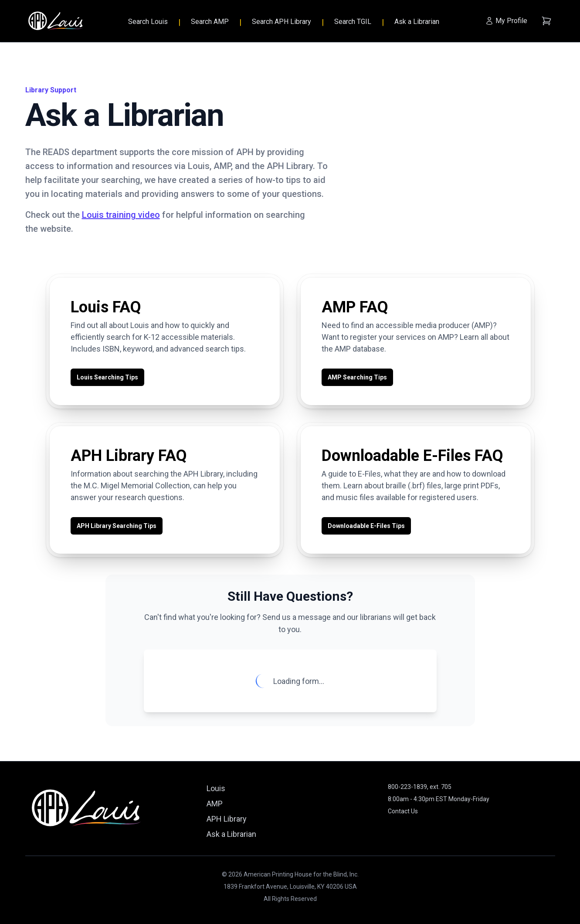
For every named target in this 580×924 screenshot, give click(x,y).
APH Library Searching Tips (117, 526)
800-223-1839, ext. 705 (420, 787)
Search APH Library (282, 22)
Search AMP (210, 22)
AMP (215, 804)
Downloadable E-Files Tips (366, 526)
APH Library (227, 819)
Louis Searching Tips (107, 377)
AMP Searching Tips (357, 377)
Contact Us (403, 811)
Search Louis (148, 22)
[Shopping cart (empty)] (546, 21)
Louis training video (121, 215)
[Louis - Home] (56, 21)
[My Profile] (506, 21)
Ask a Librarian (417, 22)
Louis (216, 788)
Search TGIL (353, 22)
